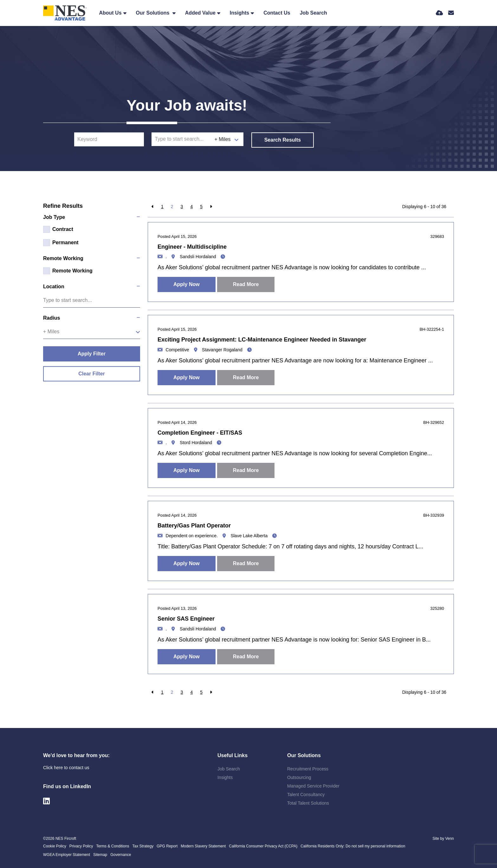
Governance (121, 855)
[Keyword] (109, 139)
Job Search (313, 13)
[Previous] (153, 207)
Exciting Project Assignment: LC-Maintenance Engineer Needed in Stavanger (262, 340)
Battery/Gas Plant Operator (194, 526)
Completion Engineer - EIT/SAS (200, 433)
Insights (239, 13)
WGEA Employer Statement (67, 855)
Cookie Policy (55, 846)
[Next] (211, 207)
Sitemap (100, 855)
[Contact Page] (451, 13)
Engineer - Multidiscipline (192, 247)
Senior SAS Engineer (186, 619)
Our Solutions (153, 13)
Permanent (65, 243)
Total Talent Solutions (308, 803)
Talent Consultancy (306, 795)
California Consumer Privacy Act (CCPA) (263, 846)
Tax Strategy (143, 846)
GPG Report (167, 846)
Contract (63, 229)
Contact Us (277, 13)
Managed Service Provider (313, 786)
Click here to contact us (66, 768)
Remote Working (72, 271)
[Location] (181, 139)
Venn (450, 839)
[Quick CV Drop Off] (439, 13)
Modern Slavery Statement (203, 846)
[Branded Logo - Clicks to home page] (65, 13)
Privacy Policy (81, 846)
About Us (110, 13)
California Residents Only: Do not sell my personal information (353, 846)
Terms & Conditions (113, 846)
